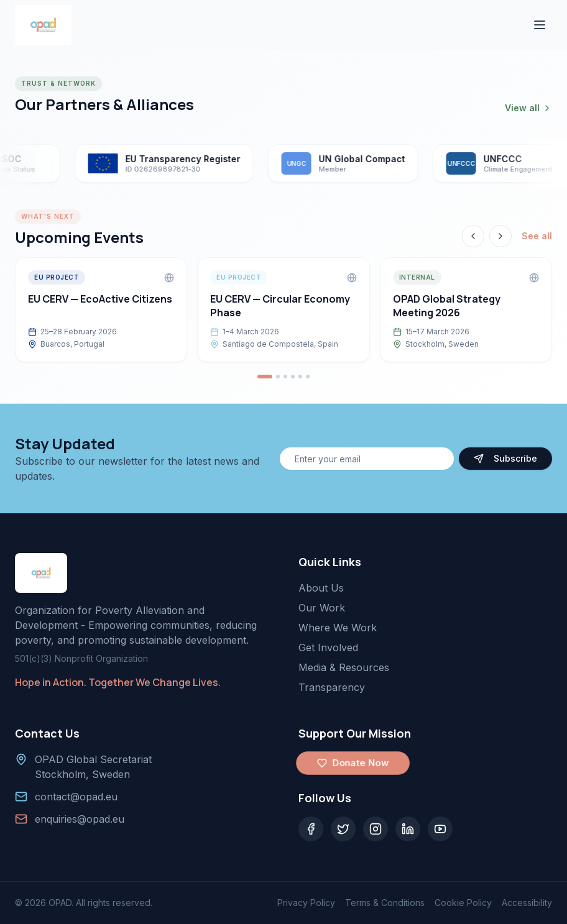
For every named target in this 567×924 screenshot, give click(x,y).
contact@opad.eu (76, 797)
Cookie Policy (463, 903)
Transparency (332, 687)
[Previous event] (473, 236)
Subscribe (505, 458)
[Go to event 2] (278, 377)
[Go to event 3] (285, 377)
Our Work (322, 608)
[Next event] (500, 236)
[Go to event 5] (300, 377)
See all (537, 236)
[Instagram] (376, 829)
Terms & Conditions (385, 903)
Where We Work (338, 628)
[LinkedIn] (408, 829)
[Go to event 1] (265, 377)
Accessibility (527, 903)
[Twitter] (343, 829)
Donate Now (353, 763)
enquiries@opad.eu (80, 819)
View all (528, 108)
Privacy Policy (306, 903)
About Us (321, 588)
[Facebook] (311, 829)
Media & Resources (344, 667)
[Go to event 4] (293, 377)
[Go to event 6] (308, 377)
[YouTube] (440, 829)
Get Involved (328, 647)
